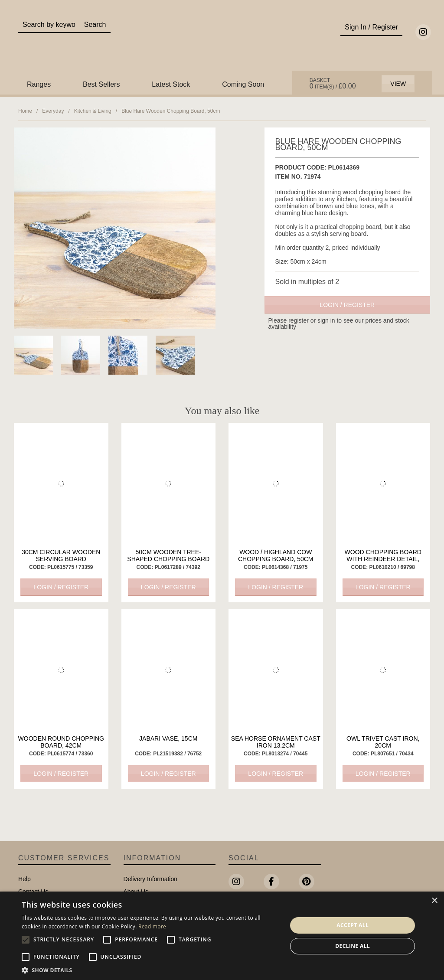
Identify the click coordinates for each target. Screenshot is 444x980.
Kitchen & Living (93, 111)
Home (25, 111)
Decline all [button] (353, 946)
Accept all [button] (353, 925)
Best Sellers (101, 84)
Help (24, 879)
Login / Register (347, 305)
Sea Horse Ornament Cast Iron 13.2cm (276, 742)
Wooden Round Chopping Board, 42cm (61, 742)
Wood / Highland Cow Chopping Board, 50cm (276, 555)
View (398, 84)
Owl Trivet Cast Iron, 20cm (383, 742)
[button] (150, 970)
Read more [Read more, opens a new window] (152, 926)
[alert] (222, 936)
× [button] (434, 901)
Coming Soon (243, 84)
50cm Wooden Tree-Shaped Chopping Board (168, 555)
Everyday (53, 111)
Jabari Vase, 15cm (168, 738)
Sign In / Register (371, 27)
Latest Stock (171, 84)
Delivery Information (151, 879)
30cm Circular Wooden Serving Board (61, 555)
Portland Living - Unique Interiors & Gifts (222, 42)
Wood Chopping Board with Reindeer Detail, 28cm (383, 559)
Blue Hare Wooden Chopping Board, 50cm (171, 111)
